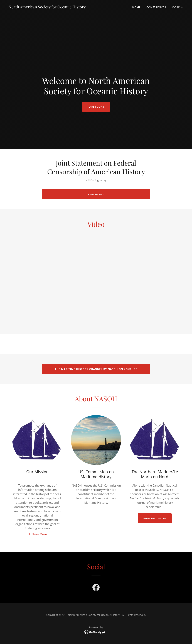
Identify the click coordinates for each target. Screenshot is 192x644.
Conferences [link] (156, 7)
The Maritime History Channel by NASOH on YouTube (96, 369)
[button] (178, 7)
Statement (96, 194)
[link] (47, 7)
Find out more (155, 518)
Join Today (96, 107)
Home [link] (136, 7)
